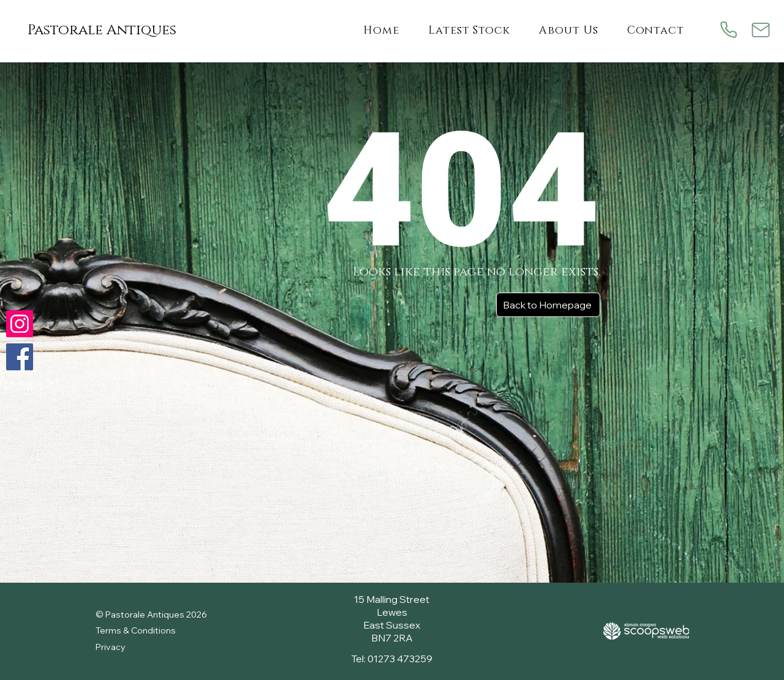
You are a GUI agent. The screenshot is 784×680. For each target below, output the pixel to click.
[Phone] (729, 30)
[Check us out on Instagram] (20, 324)
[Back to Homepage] (548, 305)
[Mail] (760, 30)
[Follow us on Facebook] (20, 357)
